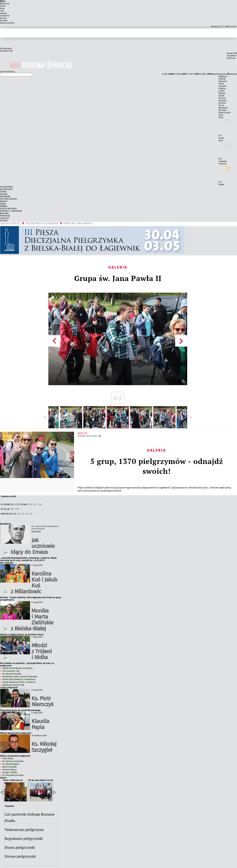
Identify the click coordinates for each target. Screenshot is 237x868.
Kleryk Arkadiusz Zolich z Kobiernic (19, 682)
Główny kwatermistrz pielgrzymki (16, 733)
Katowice (233, 74)
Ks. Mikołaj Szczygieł (44, 747)
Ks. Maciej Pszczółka (12, 674)
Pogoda (222, 74)
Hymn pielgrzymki (20, 847)
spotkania (5, 16)
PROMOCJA (5, 216)
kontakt (4, 20)
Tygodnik (4, 218)
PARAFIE (4, 206)
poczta (3, 18)
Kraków (222, 89)
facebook (231, 58)
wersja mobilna (7, 23)
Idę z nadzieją (6, 563)
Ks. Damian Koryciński (13, 761)
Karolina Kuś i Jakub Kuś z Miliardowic (34, 583)
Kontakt (4, 221)
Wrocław (222, 110)
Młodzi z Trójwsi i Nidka (42, 651)
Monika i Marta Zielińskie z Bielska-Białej (32, 620)
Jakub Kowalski (10, 767)
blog (2, 8)
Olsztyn (222, 93)
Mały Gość (5, 4)
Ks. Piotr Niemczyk (42, 701)
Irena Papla (8, 759)
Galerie (3, 778)
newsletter (232, 56)
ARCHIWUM (5, 197)
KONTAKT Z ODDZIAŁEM (11, 211)
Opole (221, 96)
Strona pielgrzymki (20, 856)
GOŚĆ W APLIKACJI (8, 209)
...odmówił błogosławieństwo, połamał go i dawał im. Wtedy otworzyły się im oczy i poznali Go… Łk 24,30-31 (28, 559)
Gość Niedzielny (7, 72)
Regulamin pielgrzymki (24, 838)
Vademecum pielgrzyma (24, 830)
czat (2, 11)
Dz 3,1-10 (21, 505)
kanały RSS (232, 53)
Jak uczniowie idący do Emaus (33, 546)
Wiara (3, 1)
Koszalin (222, 86)
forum (3, 6)
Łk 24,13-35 (17, 514)
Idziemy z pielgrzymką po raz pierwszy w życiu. (22, 635)
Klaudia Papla (40, 724)
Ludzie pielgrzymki (9, 688)
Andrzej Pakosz (9, 770)
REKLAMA (4, 213)
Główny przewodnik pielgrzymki (15, 756)
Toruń (221, 105)
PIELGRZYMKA (6, 187)
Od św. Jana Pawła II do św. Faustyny (41, 780)
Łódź (221, 115)
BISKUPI (4, 201)
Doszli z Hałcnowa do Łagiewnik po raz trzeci (14, 780)
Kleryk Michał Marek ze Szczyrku (17, 668)
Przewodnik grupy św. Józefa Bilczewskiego (20, 710)
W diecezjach (6, 48)
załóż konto (231, 26)
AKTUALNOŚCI (6, 189)
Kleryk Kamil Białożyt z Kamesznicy (19, 679)
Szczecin (222, 103)
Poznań (222, 98)
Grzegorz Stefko (10, 772)
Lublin (222, 91)
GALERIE (4, 194)
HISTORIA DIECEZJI (8, 199)
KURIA (3, 204)
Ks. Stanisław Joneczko (13, 775)
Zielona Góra (225, 113)
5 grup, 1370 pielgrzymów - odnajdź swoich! (157, 466)
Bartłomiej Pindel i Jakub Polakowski (20, 677)
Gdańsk (222, 79)
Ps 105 (10, 509)
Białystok (223, 76)
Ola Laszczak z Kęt (11, 671)
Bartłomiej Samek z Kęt (13, 685)
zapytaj (3, 13)
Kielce (221, 84)
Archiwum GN (6, 51)
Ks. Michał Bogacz (11, 764)
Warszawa (223, 108)
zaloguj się (216, 26)
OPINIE (3, 192)
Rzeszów (222, 101)
